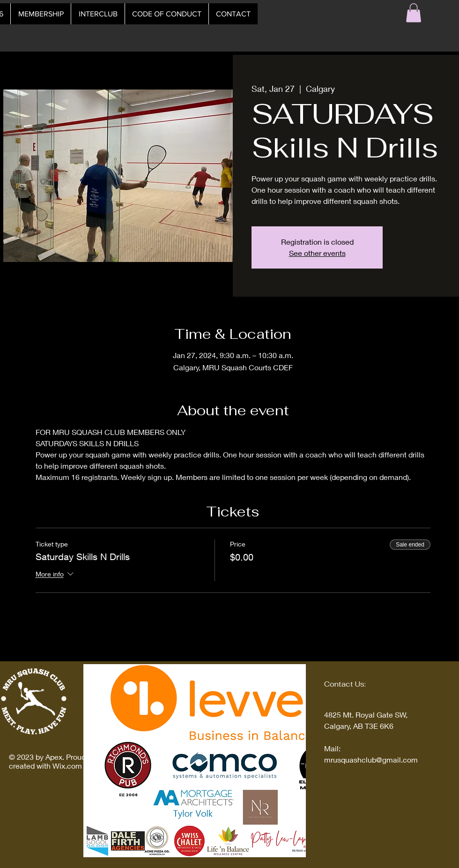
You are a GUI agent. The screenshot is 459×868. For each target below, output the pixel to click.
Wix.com (67, 766)
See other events (317, 253)
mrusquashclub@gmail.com (371, 759)
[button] (414, 13)
